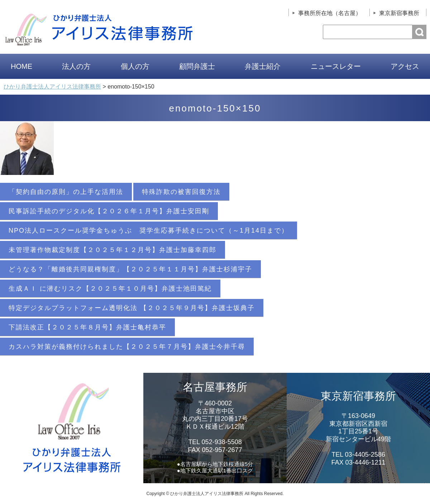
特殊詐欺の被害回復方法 (181, 192)
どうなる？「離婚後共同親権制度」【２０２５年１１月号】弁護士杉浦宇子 (130, 269)
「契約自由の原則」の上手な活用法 (66, 192)
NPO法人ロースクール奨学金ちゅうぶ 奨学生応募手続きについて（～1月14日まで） (149, 230)
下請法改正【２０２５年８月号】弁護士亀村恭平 (87, 327)
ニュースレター (336, 66)
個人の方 (135, 66)
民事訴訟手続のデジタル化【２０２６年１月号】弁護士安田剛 (109, 211)
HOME (21, 66)
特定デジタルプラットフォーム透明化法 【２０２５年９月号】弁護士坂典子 (132, 308)
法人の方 (76, 66)
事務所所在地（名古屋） (330, 13)
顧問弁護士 (197, 66)
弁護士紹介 (263, 66)
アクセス (405, 66)
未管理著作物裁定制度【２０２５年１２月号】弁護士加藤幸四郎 (113, 250)
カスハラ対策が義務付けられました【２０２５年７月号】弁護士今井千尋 (127, 347)
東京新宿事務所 (399, 13)
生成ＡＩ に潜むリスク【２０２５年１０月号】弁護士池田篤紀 (110, 289)
